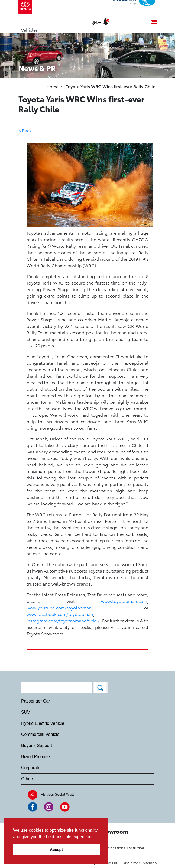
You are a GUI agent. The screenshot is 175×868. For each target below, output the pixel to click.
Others (28, 779)
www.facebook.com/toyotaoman (60, 614)
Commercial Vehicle (40, 734)
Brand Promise (35, 757)
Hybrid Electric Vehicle (43, 723)
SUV (26, 712)
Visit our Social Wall (57, 794)
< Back (25, 130)
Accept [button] (56, 850)
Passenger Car (36, 701)
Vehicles (30, 30)
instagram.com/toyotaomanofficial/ (63, 620)
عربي (96, 21)
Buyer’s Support (37, 745)
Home (53, 86)
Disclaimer (131, 863)
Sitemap (150, 863)
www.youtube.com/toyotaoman (59, 607)
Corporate (31, 768)
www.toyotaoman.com (124, 601)
